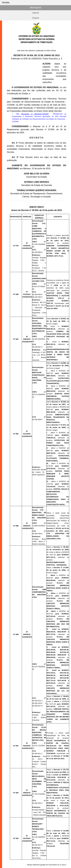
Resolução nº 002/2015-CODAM (35, 114)
